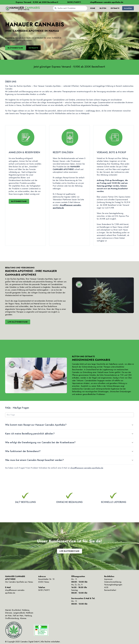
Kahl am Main (18, 616)
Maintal (8, 610)
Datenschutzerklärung (113, 582)
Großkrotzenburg (12, 618)
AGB (106, 587)
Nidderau (26, 610)
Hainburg (28, 616)
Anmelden (128, 8)
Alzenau (23, 618)
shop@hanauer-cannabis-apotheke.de (87, 468)
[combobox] (70, 8)
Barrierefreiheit (110, 590)
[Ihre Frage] (69, 415)
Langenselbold (19, 613)
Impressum (108, 579)
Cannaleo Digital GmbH (30, 642)
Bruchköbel (16, 610)
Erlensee (9, 613)
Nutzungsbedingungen (113, 585)
